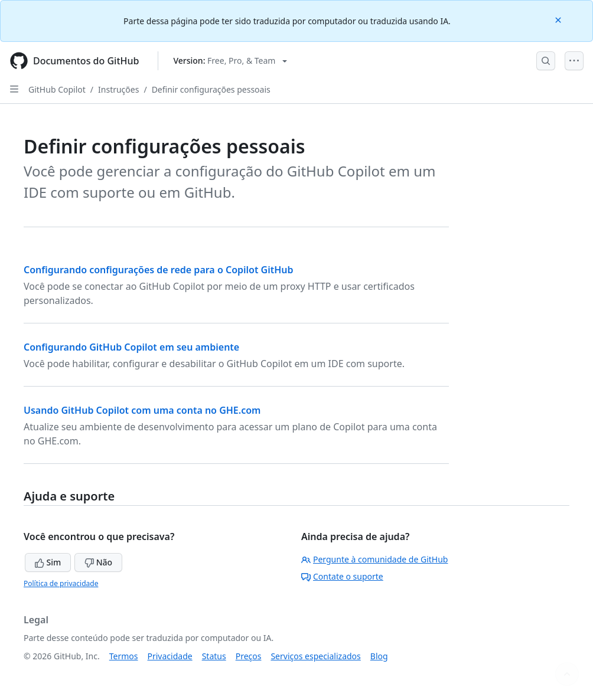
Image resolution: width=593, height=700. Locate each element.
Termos (124, 656)
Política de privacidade (61, 583)
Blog (379, 656)
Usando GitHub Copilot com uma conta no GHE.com (142, 410)
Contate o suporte (342, 576)
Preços (249, 656)
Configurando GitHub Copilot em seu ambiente (131, 347)
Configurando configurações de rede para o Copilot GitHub (159, 270)
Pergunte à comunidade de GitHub (374, 559)
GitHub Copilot (57, 89)
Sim (48, 562)
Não (98, 562)
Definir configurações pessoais (211, 89)
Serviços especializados (315, 656)
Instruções (118, 89)
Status (214, 656)
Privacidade (170, 656)
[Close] (559, 19)
